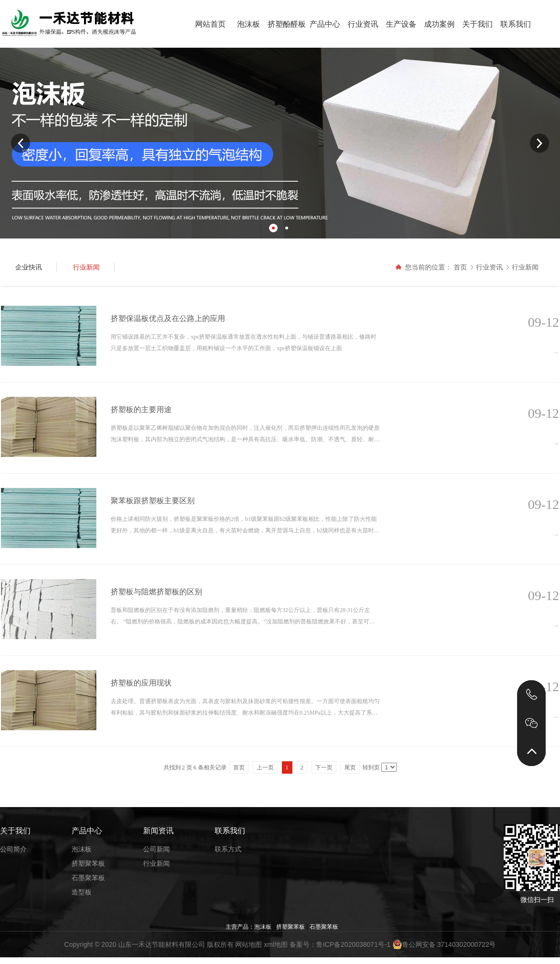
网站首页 (210, 24)
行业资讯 (363, 24)
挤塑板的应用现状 (141, 683)
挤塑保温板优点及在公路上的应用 (168, 318)
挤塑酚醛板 (287, 24)
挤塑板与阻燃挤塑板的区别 (156, 592)
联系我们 (516, 24)
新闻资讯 (158, 831)
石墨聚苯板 (88, 878)
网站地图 (249, 944)
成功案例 (439, 24)
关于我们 (477, 24)
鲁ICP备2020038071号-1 (353, 944)
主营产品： (240, 927)
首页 (460, 267)
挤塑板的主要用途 (141, 409)
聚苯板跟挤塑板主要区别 (153, 501)
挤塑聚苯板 (88, 863)
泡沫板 (249, 24)
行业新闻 (525, 267)
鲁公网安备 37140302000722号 (444, 944)
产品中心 (325, 24)
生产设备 (401, 24)
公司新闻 (156, 849)
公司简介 (13, 849)
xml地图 (276, 944)
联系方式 (228, 849)
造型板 (82, 892)
